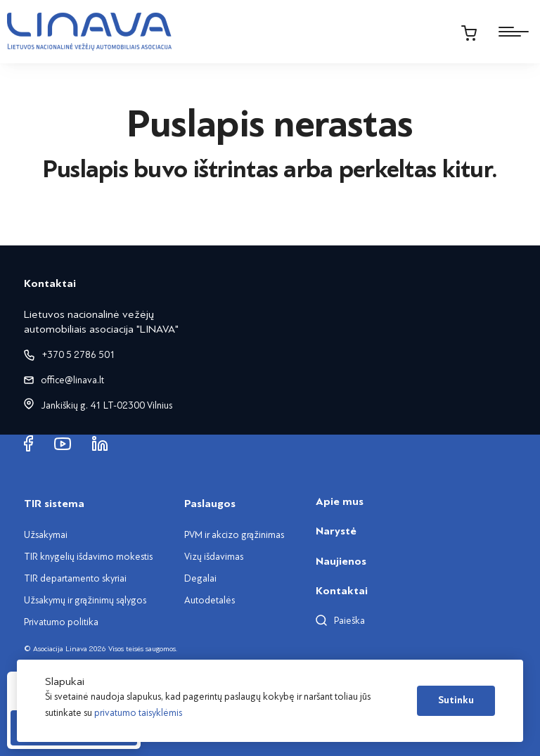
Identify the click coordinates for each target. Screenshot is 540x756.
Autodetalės (210, 600)
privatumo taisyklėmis (138, 713)
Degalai (200, 578)
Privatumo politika (61, 622)
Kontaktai (342, 591)
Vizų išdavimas (214, 557)
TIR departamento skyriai (75, 578)
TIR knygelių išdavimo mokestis (88, 557)
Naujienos (341, 561)
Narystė (336, 531)
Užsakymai (46, 535)
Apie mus (340, 501)
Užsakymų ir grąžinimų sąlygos (85, 600)
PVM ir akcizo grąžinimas (234, 535)
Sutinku (456, 700)
